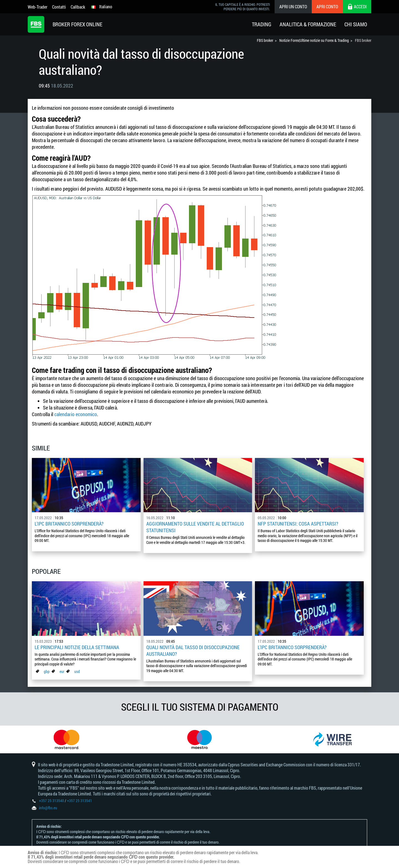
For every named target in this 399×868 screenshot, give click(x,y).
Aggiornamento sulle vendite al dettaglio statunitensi (195, 527)
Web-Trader (38, 7)
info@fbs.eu (48, 808)
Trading (262, 24)
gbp (47, 671)
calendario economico (76, 414)
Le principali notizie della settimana (77, 647)
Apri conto (327, 7)
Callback (78, 7)
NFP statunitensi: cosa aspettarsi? (298, 524)
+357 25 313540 (52, 801)
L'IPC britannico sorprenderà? (69, 524)
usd (77, 671)
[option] (66, 739)
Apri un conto (293, 7)
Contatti (59, 7)
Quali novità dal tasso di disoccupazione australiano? (193, 651)
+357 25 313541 (80, 801)
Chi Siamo (356, 24)
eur (62, 671)
